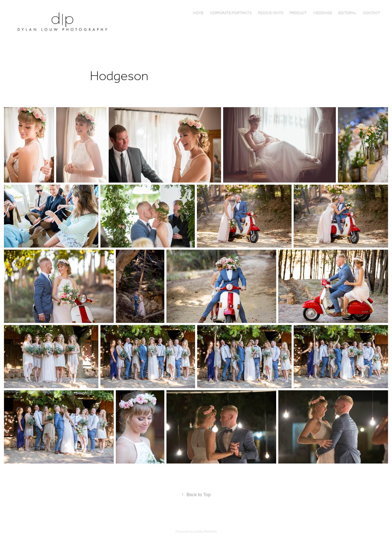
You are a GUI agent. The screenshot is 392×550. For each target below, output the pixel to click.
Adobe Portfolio (205, 531)
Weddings (323, 13)
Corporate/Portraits (231, 13)
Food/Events (271, 13)
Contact (372, 13)
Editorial (347, 13)
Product (298, 13)
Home (198, 13)
